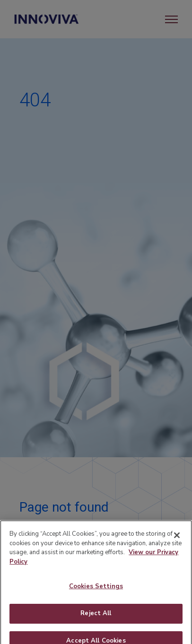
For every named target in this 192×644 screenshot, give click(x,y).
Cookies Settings (96, 591)
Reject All (96, 617)
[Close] (177, 540)
